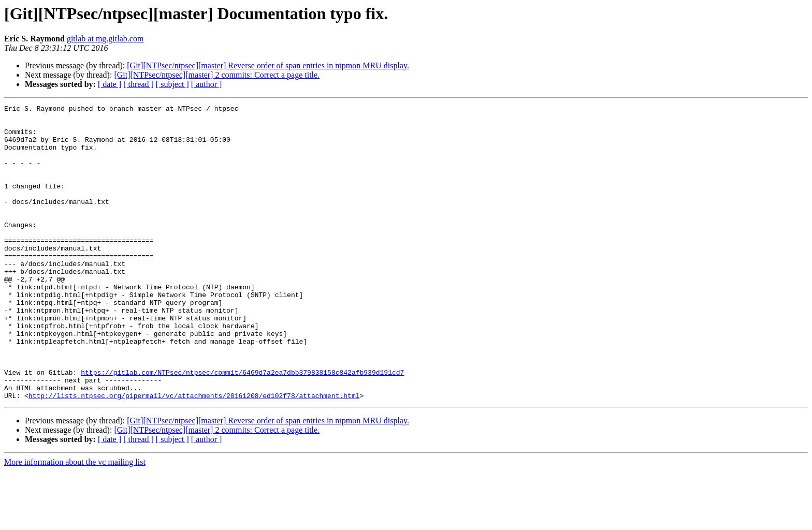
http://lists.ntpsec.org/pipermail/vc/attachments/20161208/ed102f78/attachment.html (194, 454)
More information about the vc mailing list (75, 521)
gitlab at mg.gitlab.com (105, 39)
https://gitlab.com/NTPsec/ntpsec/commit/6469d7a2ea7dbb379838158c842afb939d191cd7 (242, 426)
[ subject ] (172, 84)
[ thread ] (139, 84)
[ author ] (207, 84)
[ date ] (110, 84)
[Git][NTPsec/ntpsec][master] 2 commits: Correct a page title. (217, 75)
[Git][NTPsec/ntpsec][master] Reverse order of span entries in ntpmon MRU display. (268, 65)
